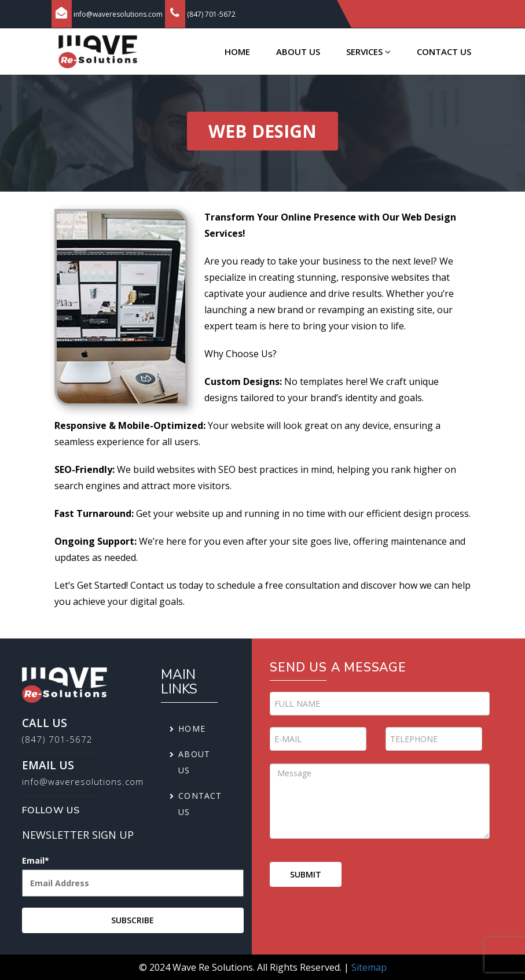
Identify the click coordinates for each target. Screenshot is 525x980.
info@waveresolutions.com (118, 14)
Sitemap (369, 967)
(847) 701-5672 (211, 14)
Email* (133, 879)
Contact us (444, 52)
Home (237, 52)
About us (298, 52)
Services (368, 52)
